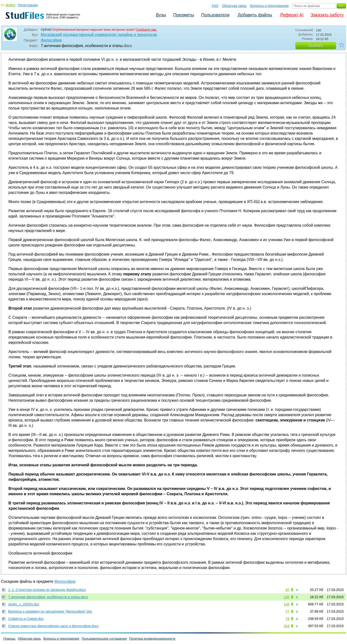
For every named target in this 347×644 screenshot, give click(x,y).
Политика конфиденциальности (152, 639)
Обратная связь (234, 6)
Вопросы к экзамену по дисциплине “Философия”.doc (50, 611)
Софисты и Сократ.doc (26, 619)
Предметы (184, 15)
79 (287, 619)
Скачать (316, 45)
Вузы (161, 15)
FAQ (215, 6)
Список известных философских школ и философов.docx (53, 626)
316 (287, 626)
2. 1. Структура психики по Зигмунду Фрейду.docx (47, 590)
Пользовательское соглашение (104, 639)
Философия (51, 40)
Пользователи (215, 15)
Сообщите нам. (147, 30)
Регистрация (28, 5)
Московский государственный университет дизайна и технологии (99, 35)
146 (287, 604)
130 (287, 597)
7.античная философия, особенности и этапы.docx (48, 597)
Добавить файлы (255, 15)
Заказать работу (327, 15)
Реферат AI (292, 15)
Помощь (9, 639)
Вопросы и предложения (269, 6)
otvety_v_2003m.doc (24, 604)
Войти (10, 5)
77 (287, 611)
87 (287, 590)
